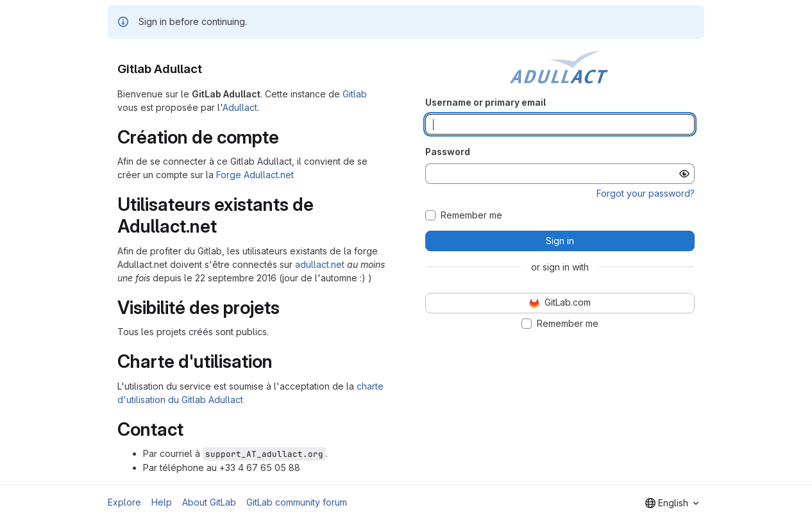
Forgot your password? (646, 193)
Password (448, 152)
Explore (124, 502)
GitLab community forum (297, 502)
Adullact (240, 107)
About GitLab (209, 502)
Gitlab (355, 94)
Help (162, 502)
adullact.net (320, 264)
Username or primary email (486, 102)
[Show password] (684, 174)
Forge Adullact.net (255, 175)
